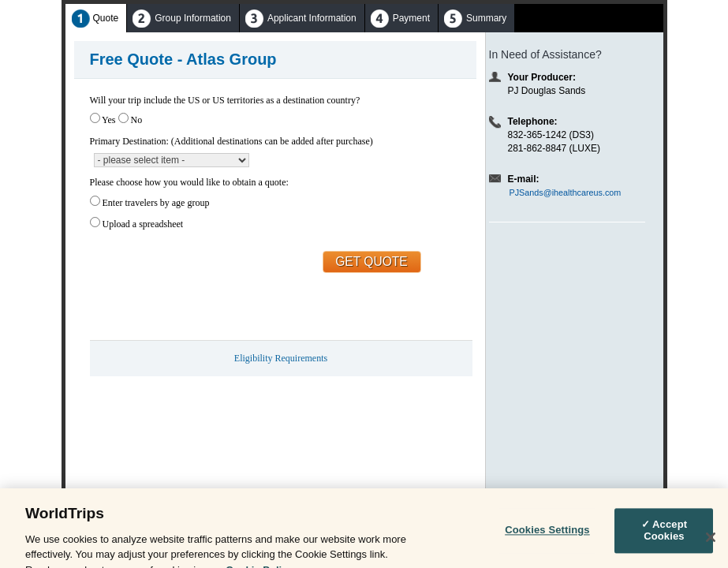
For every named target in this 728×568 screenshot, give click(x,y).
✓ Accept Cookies (665, 536)
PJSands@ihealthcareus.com (566, 192)
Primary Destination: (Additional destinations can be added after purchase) (231, 141)
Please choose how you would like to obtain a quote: (189, 182)
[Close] (711, 543)
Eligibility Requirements (281, 358)
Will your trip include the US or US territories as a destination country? (225, 100)
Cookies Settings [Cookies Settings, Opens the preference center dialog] (547, 536)
